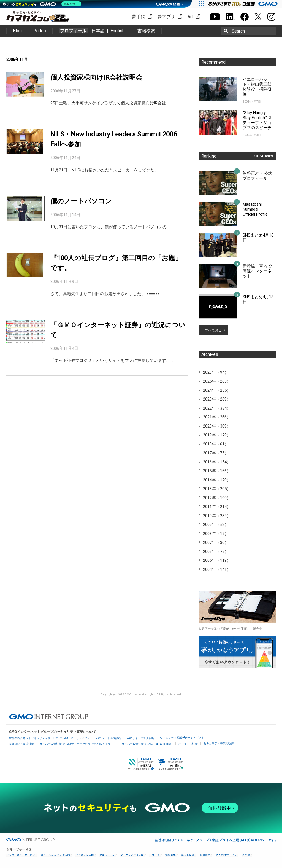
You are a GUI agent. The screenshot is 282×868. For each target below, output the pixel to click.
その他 (246, 855)
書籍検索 (146, 31)
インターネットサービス (21, 855)
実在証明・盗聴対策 (21, 744)
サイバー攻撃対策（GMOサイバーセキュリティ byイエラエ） (78, 744)
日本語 (98, 31)
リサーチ (154, 855)
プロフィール (73, 31)
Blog (17, 31)
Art (190, 17)
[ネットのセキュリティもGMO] (42, 4)
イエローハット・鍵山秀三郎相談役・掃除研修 (257, 87)
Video (40, 31)
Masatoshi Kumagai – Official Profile (255, 209)
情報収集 (170, 855)
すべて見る (213, 330)
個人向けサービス (226, 855)
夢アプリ (166, 17)
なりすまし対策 (188, 744)
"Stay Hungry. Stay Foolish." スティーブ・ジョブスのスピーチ (257, 120)
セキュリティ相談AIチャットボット (182, 737)
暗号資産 (205, 855)
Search (238, 31)
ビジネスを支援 (85, 855)
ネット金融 (188, 855)
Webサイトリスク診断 (140, 738)
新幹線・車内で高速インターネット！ (257, 271)
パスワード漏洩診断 (109, 738)
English (117, 31)
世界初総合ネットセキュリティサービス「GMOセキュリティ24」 (50, 738)
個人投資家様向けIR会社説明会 (96, 77)
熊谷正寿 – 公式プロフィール (257, 176)
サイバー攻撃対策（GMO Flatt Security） (147, 744)
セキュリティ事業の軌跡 (219, 743)
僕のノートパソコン (81, 201)
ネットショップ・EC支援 (55, 855)
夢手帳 (139, 17)
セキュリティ (107, 855)
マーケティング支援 (132, 855)
